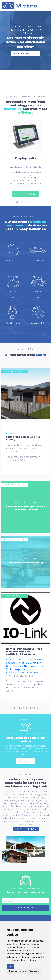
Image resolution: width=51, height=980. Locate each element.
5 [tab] (34, 202)
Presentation (26, 829)
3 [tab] (26, 202)
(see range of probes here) (20, 673)
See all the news (26, 708)
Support (26, 761)
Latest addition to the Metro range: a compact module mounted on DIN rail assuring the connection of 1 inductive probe (25, 665)
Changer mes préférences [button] (24, 971)
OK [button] (10, 966)
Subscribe (26, 908)
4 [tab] (30, 202)
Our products (26, 53)
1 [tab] (18, 202)
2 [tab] (22, 202)
